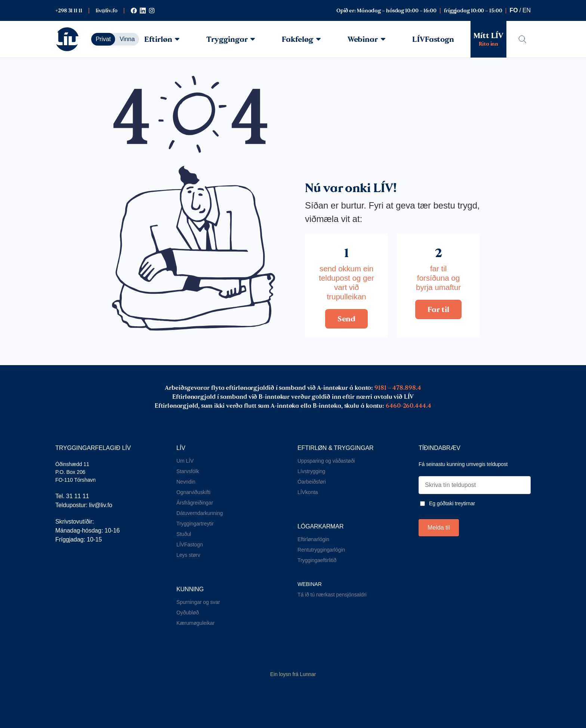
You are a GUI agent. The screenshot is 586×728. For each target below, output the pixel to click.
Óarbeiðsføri (312, 482)
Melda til (439, 528)
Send (347, 319)
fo (514, 10)
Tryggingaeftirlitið (317, 560)
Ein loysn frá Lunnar (293, 674)
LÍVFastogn (433, 39)
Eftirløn (162, 39)
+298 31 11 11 (69, 10)
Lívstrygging (311, 471)
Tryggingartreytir (195, 524)
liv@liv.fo (107, 10)
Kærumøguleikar (195, 623)
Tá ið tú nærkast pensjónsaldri (332, 595)
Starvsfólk (188, 471)
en (527, 10)
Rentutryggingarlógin (321, 550)
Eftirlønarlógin (313, 539)
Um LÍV (185, 461)
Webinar (366, 39)
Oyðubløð (188, 613)
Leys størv (188, 555)
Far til (438, 309)
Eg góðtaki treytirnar (452, 503)
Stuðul (184, 534)
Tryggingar (231, 39)
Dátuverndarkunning (200, 513)
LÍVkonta (308, 492)
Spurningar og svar (198, 602)
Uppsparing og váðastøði (326, 461)
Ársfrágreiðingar (195, 503)
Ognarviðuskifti (193, 492)
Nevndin (186, 482)
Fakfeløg (301, 39)
